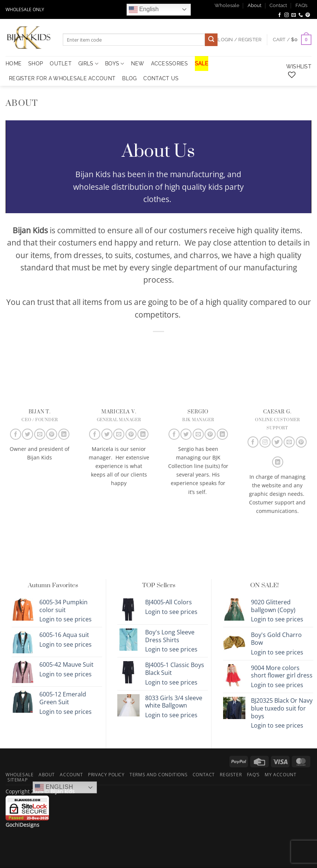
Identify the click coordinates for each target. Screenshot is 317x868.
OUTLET (61, 63)
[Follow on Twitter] (27, 434)
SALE (202, 63)
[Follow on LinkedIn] (64, 434)
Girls (88, 64)
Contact (278, 5)
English (144, 10)
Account (71, 775)
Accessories (170, 63)
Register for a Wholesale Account (62, 78)
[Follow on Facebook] (280, 15)
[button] (292, 40)
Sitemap (17, 780)
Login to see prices (66, 619)
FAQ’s (301, 5)
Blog (129, 78)
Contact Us (161, 78)
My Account (280, 775)
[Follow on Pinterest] (308, 15)
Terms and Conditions (158, 775)
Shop (36, 63)
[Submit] (211, 40)
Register (231, 775)
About (254, 5)
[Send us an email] (294, 15)
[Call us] (301, 15)
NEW (138, 63)
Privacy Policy (106, 775)
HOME (14, 63)
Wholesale (227, 5)
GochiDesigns (22, 825)
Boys (115, 64)
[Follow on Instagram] (287, 15)
